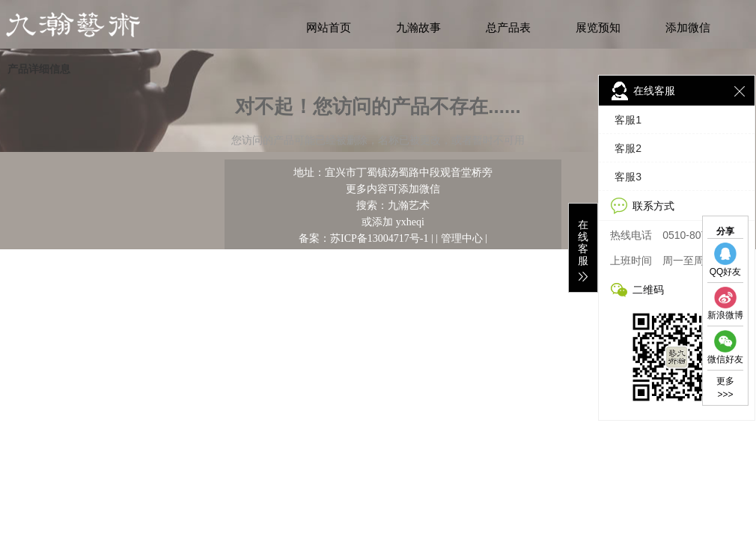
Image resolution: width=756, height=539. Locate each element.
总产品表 (508, 28)
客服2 (627, 148)
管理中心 (462, 238)
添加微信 (688, 28)
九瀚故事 (418, 28)
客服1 (627, 120)
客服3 (627, 177)
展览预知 (598, 28)
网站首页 (329, 28)
